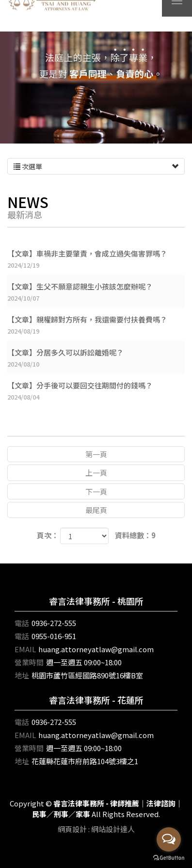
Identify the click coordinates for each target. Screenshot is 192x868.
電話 (22, 623)
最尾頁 (96, 510)
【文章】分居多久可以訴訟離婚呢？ (96, 358)
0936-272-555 (54, 623)
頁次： (48, 535)
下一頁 (96, 491)
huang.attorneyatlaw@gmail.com (96, 649)
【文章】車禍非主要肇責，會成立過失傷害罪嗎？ (96, 259)
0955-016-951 (54, 636)
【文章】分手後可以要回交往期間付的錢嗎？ (96, 391)
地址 (22, 675)
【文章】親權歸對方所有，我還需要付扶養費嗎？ (96, 325)
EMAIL (25, 649)
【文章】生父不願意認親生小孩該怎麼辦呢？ (96, 292)
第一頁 (96, 454)
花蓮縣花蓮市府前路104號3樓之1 (85, 761)
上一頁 (96, 473)
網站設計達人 (113, 829)
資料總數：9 (135, 535)
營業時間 (29, 662)
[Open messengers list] (169, 839)
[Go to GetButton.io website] (169, 858)
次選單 (96, 166)
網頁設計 (72, 829)
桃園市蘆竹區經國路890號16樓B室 (87, 675)
